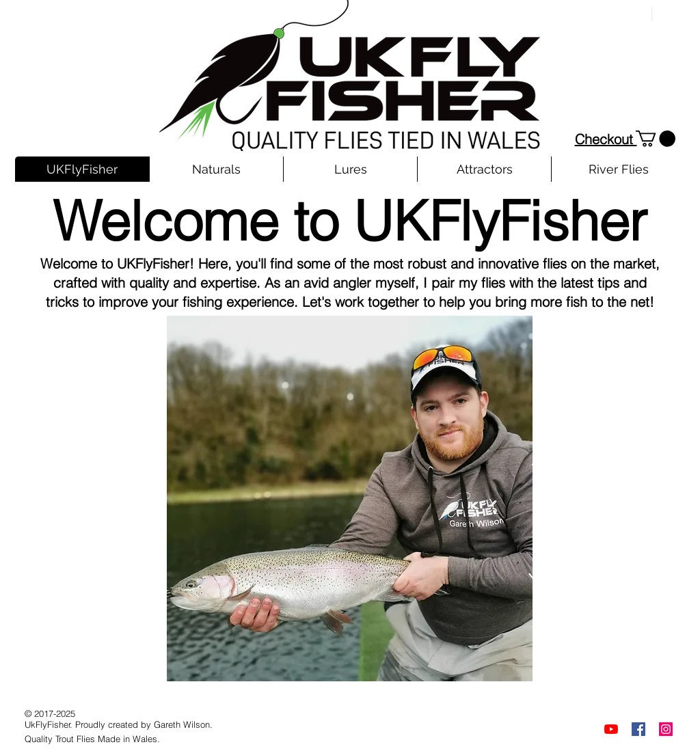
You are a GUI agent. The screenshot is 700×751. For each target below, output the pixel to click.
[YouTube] (611, 729)
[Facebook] (638, 729)
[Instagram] (666, 729)
